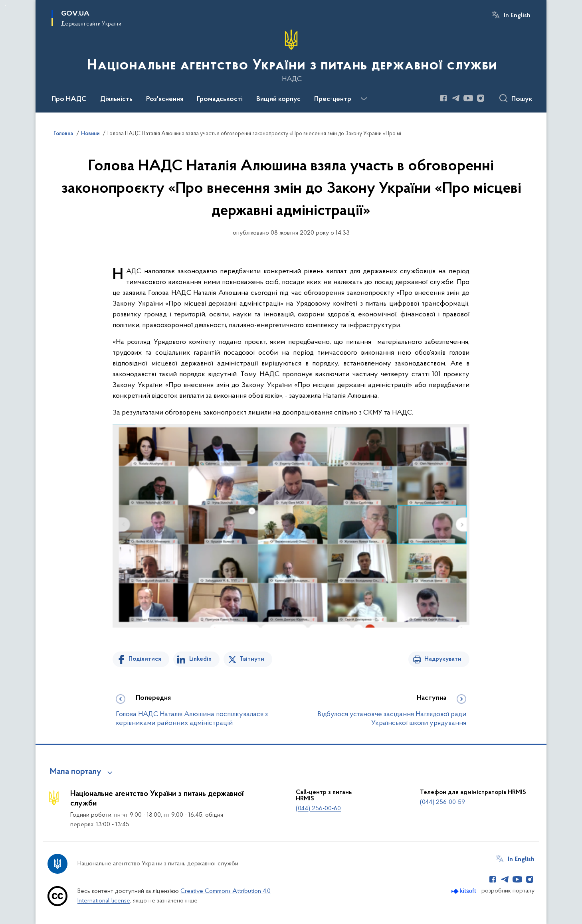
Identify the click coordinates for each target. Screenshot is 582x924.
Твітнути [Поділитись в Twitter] (252, 659)
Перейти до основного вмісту (5, 5)
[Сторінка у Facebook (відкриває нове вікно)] (443, 98)
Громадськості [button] (220, 99)
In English (517, 16)
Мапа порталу (76, 772)
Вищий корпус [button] (278, 99)
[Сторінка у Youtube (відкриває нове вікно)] (468, 98)
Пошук (522, 99)
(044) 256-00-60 (318, 809)
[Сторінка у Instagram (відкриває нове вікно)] (481, 98)
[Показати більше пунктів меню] (364, 99)
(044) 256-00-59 (442, 802)
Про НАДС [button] (69, 99)
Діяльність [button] (116, 99)
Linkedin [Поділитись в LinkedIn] (200, 659)
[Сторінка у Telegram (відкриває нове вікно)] (456, 98)
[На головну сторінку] (291, 55)
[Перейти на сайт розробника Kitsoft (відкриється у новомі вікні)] (464, 891)
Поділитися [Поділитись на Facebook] (145, 659)
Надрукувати (443, 659)
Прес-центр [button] (333, 99)
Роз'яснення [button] (165, 99)
